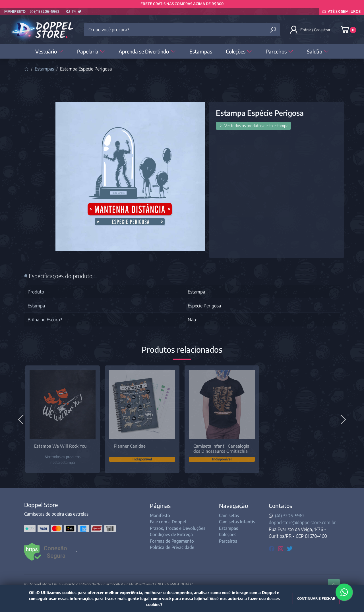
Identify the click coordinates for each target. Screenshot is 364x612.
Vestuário (49, 51)
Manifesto (15, 11)
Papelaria (91, 51)
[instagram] (281, 548)
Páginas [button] (160, 505)
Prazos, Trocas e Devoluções (178, 528)
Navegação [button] (233, 505)
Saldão (318, 51)
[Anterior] (22, 419)
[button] (311, 30)
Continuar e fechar (316, 598)
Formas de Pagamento (172, 541)
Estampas (201, 51)
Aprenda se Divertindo (147, 51)
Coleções (239, 51)
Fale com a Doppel (168, 522)
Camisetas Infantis (237, 522)
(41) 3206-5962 (45, 11)
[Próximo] (342, 419)
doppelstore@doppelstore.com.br (302, 522)
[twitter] (290, 548)
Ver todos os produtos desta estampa (253, 126)
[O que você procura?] (182, 30)
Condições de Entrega (171, 534)
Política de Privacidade (172, 547)
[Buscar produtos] (273, 30)
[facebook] (272, 548)
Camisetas (229, 515)
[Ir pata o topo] (334, 584)
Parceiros (279, 51)
